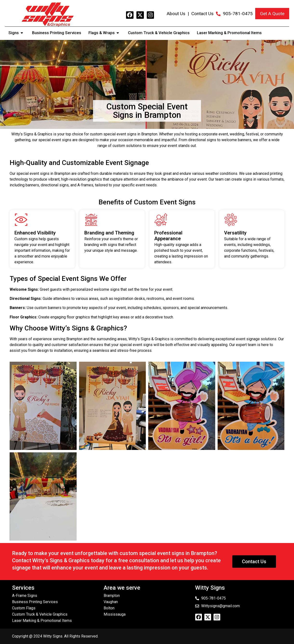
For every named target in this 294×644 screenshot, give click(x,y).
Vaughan (111, 602)
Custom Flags (24, 608)
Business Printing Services (57, 33)
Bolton (109, 608)
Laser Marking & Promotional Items (229, 33)
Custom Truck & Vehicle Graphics (159, 33)
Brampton (112, 596)
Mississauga (115, 614)
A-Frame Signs (25, 596)
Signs (17, 33)
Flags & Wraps (105, 33)
